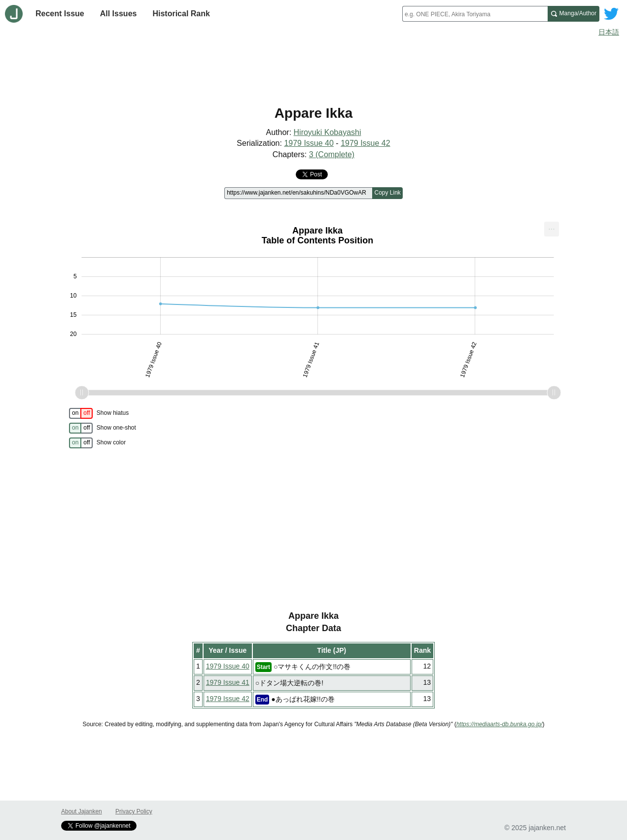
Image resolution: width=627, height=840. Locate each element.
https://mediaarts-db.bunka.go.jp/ (500, 724)
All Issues (119, 14)
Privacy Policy (134, 811)
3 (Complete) (332, 154)
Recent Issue (60, 14)
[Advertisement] (313, 68)
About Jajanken (82, 811)
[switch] (81, 413)
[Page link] (298, 193)
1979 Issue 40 (309, 143)
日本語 (609, 32)
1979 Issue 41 (228, 682)
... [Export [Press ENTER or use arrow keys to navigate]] (551, 227)
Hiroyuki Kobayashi (328, 132)
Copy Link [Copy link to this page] (387, 193)
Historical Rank (181, 14)
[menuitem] (552, 229)
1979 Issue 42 (366, 143)
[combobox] (475, 14)
